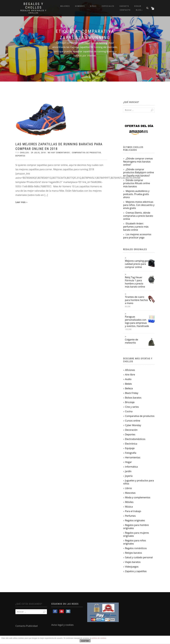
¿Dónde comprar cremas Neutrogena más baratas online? (138, 162)
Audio (128, 379)
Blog (139, 10)
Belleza (129, 388)
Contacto (125, 10)
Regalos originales (135, 520)
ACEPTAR (85, 641)
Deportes (20, 156)
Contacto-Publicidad (27, 626)
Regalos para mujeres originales (136, 534)
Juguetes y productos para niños (138, 482)
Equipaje (130, 448)
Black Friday (132, 393)
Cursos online (133, 421)
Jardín (128, 471)
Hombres (80, 6)
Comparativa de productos (87, 153)
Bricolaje (130, 402)
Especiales (108, 6)
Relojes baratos (133, 553)
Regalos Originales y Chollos (34, 12)
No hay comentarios (59, 153)
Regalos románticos (136, 548)
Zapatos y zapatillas (136, 571)
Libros (128, 488)
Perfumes (130, 516)
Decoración (131, 430)
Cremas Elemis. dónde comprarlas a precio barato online (138, 216)
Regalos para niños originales (134, 542)
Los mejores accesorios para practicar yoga (137, 236)
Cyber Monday (133, 425)
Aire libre (130, 375)
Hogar (138, 6)
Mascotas (130, 493)
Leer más (20, 202)
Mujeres (65, 6)
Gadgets (124, 6)
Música (129, 507)
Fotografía (131, 453)
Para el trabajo (133, 511)
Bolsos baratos (133, 398)
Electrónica (131, 444)
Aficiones (130, 370)
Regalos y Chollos (34, 6)
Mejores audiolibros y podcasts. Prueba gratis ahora (136, 194)
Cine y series (132, 407)
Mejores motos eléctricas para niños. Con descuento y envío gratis (139, 205)
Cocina (129, 411)
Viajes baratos (133, 562)
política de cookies (99, 638)
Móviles (129, 502)
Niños (93, 6)
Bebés (128, 384)
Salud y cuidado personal (139, 557)
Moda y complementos (138, 497)
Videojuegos (132, 567)
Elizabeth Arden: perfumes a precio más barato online (136, 227)
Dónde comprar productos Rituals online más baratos (136, 183)
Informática (131, 467)
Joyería (129, 476)
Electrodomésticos (135, 439)
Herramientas (133, 457)
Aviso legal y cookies (63, 625)
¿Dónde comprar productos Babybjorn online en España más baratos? (138, 172)
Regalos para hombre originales (136, 527)
